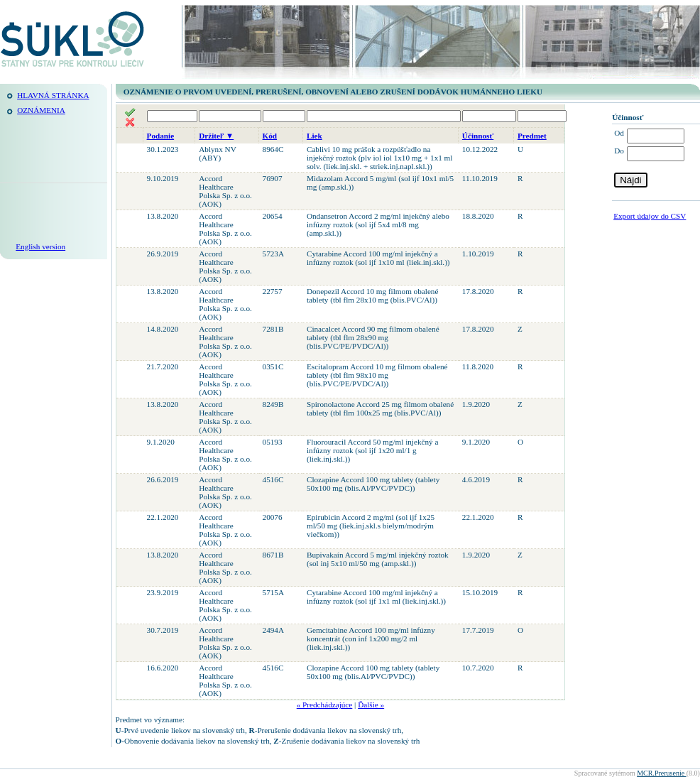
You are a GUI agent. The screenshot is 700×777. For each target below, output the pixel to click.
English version (40, 246)
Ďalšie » (371, 705)
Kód (270, 136)
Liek (315, 136)
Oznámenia (41, 110)
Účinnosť (478, 136)
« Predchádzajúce (325, 705)
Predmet (532, 136)
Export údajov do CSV (650, 216)
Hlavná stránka (53, 95)
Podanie (161, 136)
